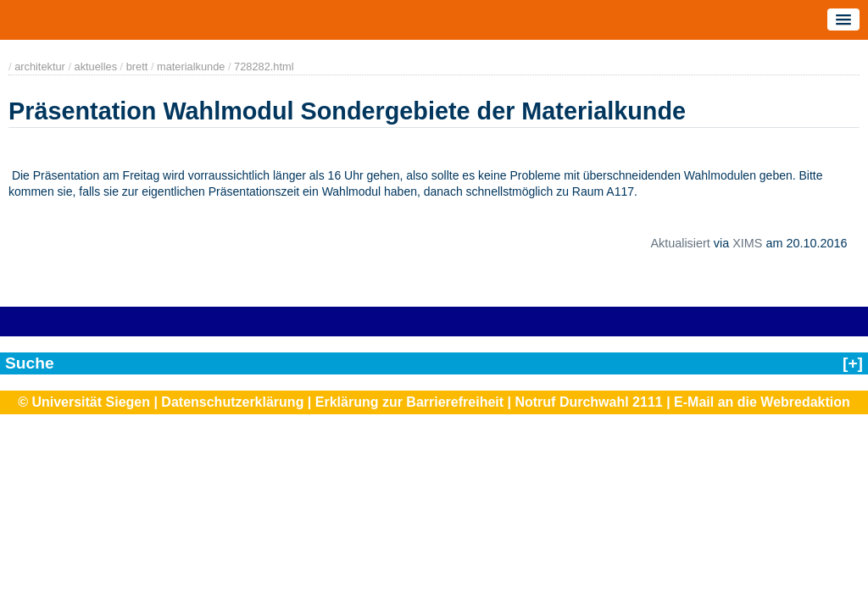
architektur (40, 67)
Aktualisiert (680, 243)
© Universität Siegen (84, 402)
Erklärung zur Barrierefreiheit (409, 402)
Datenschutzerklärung (232, 402)
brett (137, 67)
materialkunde (191, 67)
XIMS (747, 243)
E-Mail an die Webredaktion (762, 402)
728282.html (264, 67)
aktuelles (96, 67)
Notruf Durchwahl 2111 (588, 402)
